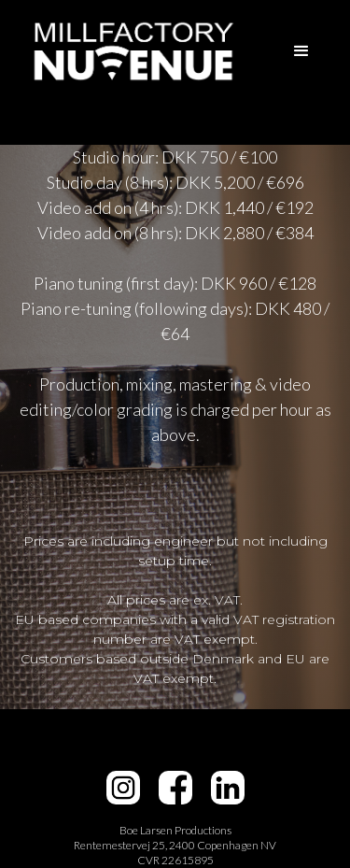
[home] (129, 51)
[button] (301, 51)
